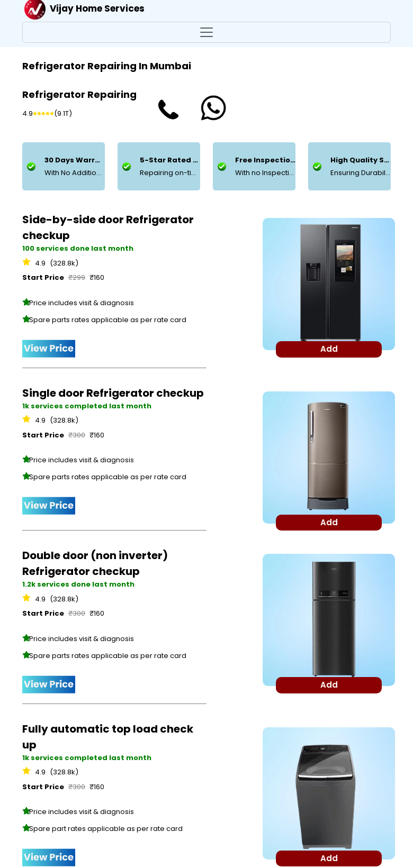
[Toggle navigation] (206, 32)
